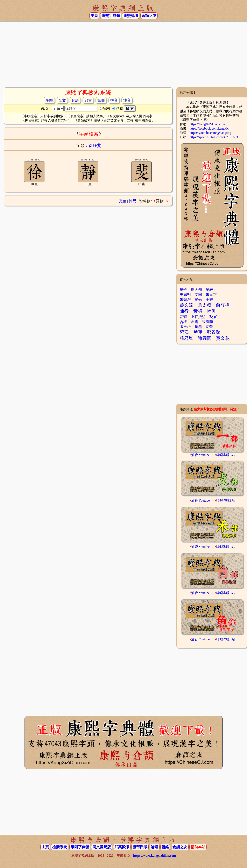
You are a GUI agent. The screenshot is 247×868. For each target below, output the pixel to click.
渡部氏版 (140, 847)
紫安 (184, 332)
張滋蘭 (207, 322)
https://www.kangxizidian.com (154, 856)
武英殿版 (122, 847)
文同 (198, 295)
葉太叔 (205, 305)
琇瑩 (209, 327)
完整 (123, 201)
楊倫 (198, 299)
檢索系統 (60, 847)
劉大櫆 (196, 290)
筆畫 (101, 100)
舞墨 (198, 327)
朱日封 (211, 295)
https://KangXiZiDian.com (207, 124)
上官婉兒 (198, 317)
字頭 (49, 100)
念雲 (195, 322)
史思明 (185, 295)
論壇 (155, 847)
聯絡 (165, 847)
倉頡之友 (149, 16)
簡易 (133, 201)
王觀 (209, 299)
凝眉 (213, 317)
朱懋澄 (185, 299)
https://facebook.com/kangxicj (210, 128)
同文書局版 (102, 847)
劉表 (209, 290)
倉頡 (75, 100)
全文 (62, 100)
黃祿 (198, 311)
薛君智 (186, 338)
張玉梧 (185, 327)
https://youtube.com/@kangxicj (210, 133)
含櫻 (183, 322)
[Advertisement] (124, 54)
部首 (88, 100)
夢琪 (183, 317)
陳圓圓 (205, 338)
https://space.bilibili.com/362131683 (214, 137)
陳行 (184, 311)
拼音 (114, 100)
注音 (127, 100)
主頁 (94, 16)
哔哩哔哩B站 (226, 455)
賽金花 (223, 338)
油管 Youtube (200, 455)
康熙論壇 (131, 16)
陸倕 (211, 311)
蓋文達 (186, 305)
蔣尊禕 (223, 305)
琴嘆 (198, 332)
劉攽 (183, 290)
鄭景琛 (214, 332)
